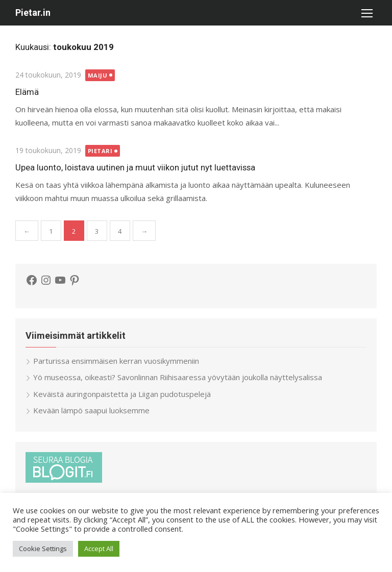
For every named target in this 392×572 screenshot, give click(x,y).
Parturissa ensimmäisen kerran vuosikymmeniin (116, 361)
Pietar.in (33, 13)
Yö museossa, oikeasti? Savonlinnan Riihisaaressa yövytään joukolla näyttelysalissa (178, 377)
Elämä (27, 92)
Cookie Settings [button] (43, 549)
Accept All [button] (99, 549)
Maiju (98, 75)
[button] (366, 13)
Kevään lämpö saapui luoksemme (91, 410)
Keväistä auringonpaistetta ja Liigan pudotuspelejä (122, 394)
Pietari (100, 151)
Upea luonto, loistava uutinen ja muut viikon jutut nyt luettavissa (135, 167)
